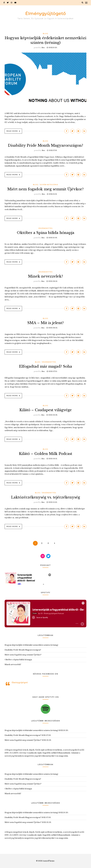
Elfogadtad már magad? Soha (45, 366)
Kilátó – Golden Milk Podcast (46, 454)
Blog (46, 34)
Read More (12, 131)
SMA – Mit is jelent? (46, 323)
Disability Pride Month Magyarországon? (45, 145)
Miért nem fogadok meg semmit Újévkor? (45, 189)
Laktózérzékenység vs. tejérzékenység (45, 497)
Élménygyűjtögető (45, 13)
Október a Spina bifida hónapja (46, 233)
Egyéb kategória (49, 185)
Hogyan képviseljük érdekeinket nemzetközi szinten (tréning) (31, 645)
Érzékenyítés (46, 228)
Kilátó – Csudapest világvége (46, 410)
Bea (43, 48)
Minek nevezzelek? (46, 276)
